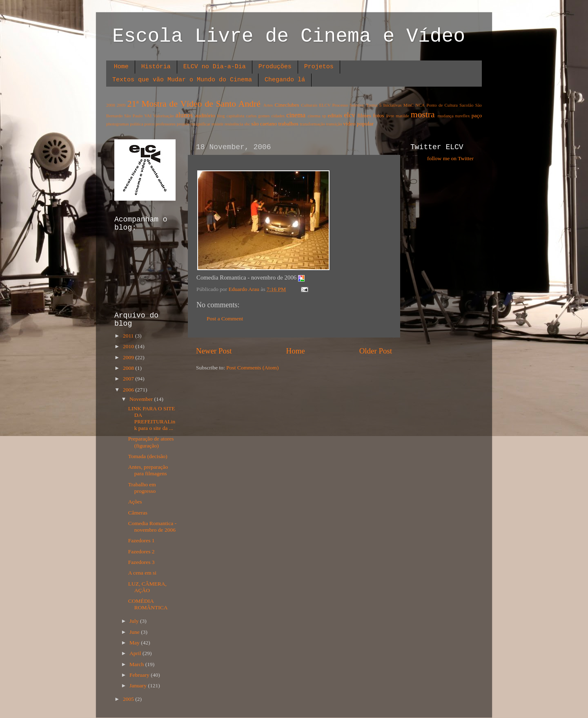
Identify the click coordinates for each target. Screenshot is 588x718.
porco (150, 124)
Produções (275, 67)
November (142, 399)
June (135, 632)
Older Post (376, 351)
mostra (423, 114)
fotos (379, 115)
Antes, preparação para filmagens (148, 470)
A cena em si (142, 573)
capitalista (236, 116)
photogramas (118, 124)
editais (335, 115)
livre (390, 116)
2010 (129, 346)
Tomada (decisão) (148, 456)
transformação (312, 124)
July (135, 621)
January (139, 686)
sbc (247, 124)
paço (477, 115)
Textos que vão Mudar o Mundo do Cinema (182, 80)
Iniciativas (393, 105)
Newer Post (214, 351)
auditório (205, 115)
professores (166, 124)
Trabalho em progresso (142, 488)
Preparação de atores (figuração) (151, 442)
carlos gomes (258, 116)
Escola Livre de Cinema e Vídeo (289, 36)
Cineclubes (287, 105)
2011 (129, 336)
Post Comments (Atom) (252, 368)
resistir (217, 124)
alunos (184, 115)
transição (334, 124)
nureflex (463, 116)
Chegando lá (285, 80)
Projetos (319, 67)
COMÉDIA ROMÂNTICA (148, 604)
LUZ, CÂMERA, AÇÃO (147, 587)
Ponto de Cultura (442, 105)
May (135, 643)
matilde (402, 116)
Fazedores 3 (141, 562)
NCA (420, 105)
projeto (183, 124)
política (136, 124)
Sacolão (466, 105)
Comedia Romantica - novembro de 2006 (152, 527)
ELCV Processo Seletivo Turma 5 (351, 105)
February (140, 675)
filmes (364, 115)
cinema (296, 115)
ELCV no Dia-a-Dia (215, 67)
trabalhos (288, 124)
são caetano (264, 124)
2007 (129, 379)
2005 (129, 699)
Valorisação (163, 116)
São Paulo (133, 116)
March (137, 664)
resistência (234, 124)
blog (221, 116)
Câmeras (138, 513)
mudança (445, 116)
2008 (111, 105)
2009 (121, 105)
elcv (350, 115)
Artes (268, 105)
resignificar (200, 124)
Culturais (310, 105)
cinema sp (317, 116)
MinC (409, 105)
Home (121, 67)
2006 (129, 390)
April (136, 653)
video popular (358, 124)
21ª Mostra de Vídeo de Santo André (194, 104)
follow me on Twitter (450, 158)
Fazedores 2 (141, 551)
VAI (148, 116)
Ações (135, 502)
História (156, 67)
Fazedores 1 (141, 540)
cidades (278, 116)
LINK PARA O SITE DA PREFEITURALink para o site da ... (152, 418)
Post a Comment (225, 319)
